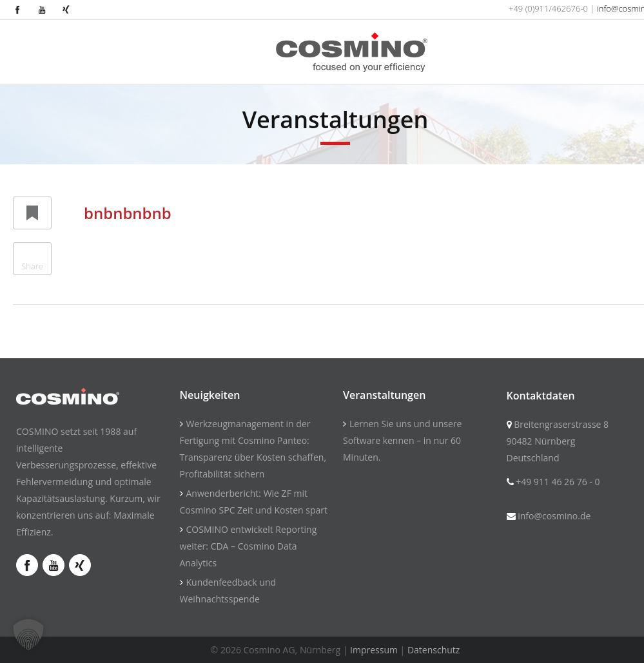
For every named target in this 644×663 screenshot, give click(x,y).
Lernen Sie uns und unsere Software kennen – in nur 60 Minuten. (402, 440)
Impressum (374, 650)
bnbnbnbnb (128, 213)
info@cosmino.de (554, 516)
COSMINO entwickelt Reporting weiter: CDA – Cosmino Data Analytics (249, 546)
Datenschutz (434, 650)
